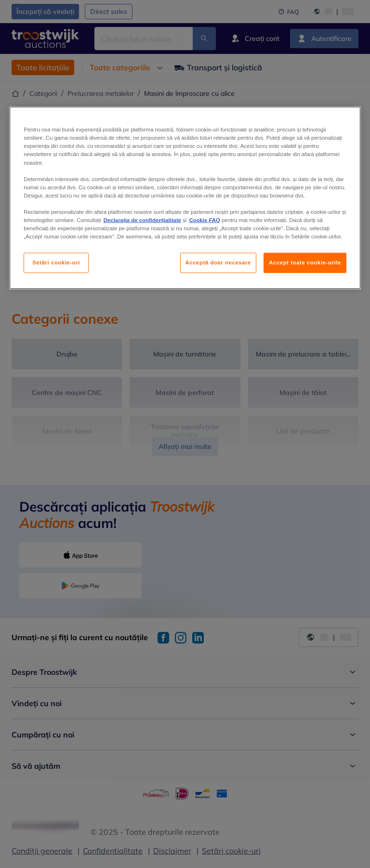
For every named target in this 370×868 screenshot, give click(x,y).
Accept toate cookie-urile (305, 263)
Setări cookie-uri (56, 263)
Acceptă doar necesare (218, 263)
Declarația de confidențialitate (142, 220)
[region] (185, 198)
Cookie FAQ (204, 220)
